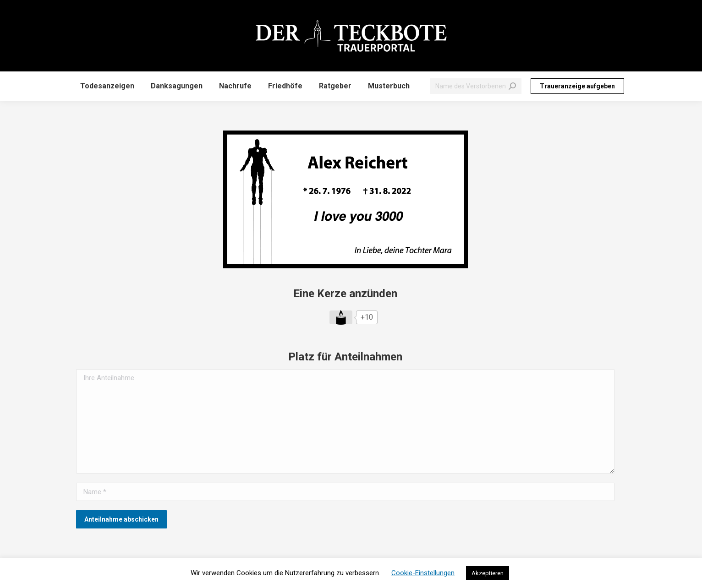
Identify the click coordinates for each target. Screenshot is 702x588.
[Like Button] (341, 317)
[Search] (476, 86)
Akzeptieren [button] (488, 573)
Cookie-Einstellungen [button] (423, 573)
